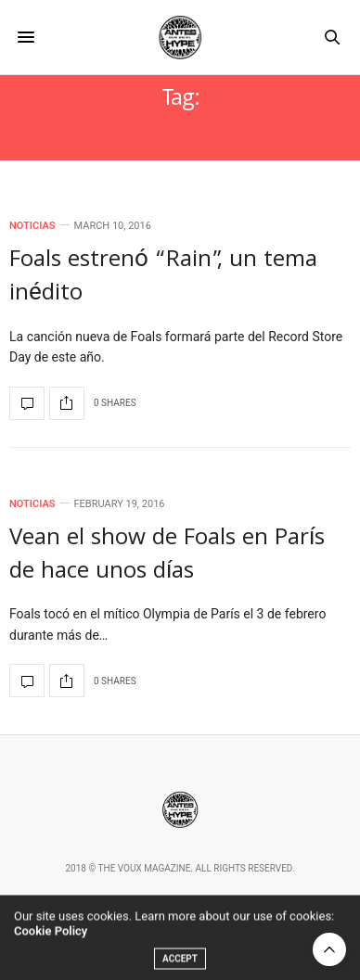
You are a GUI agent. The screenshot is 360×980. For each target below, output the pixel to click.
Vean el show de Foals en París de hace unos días (167, 556)
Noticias (32, 226)
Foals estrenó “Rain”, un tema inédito (163, 278)
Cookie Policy (51, 942)
